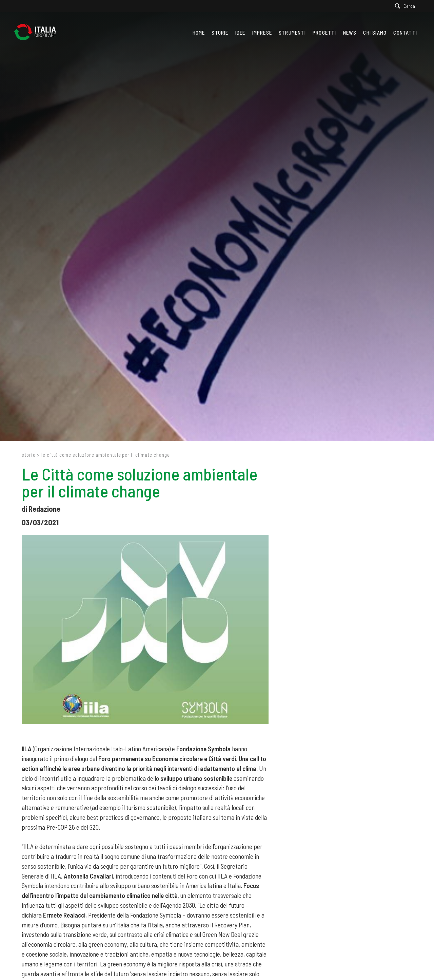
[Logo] (38, 33)
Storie (28, 455)
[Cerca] (407, 6)
